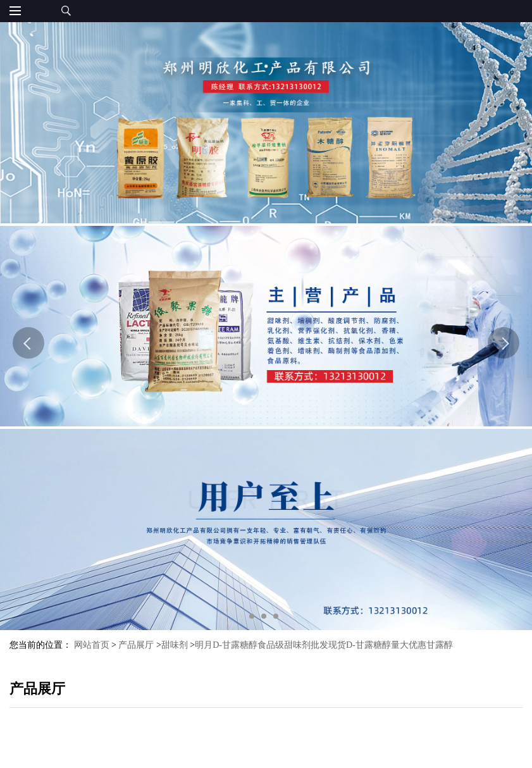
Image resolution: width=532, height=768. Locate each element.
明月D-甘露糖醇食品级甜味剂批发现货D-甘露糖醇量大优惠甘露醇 (324, 645)
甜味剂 (175, 645)
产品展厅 (136, 645)
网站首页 (92, 645)
